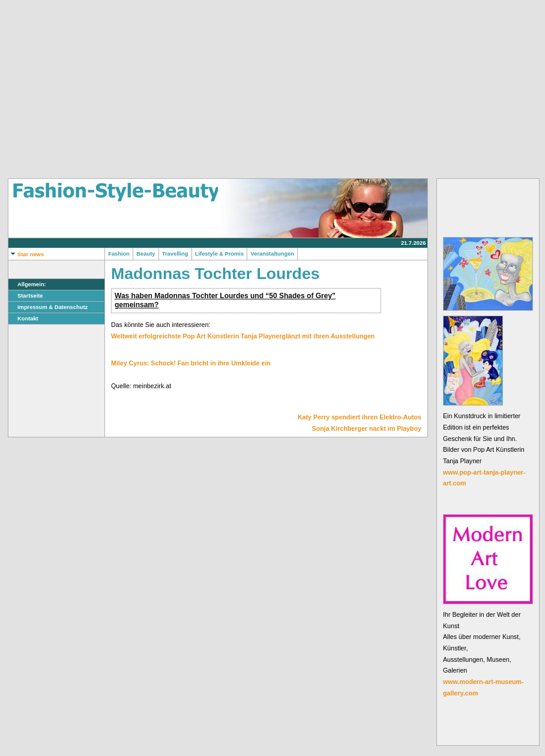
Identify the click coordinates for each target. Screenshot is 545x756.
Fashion (119, 254)
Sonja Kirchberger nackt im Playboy (367, 428)
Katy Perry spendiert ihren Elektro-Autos (360, 417)
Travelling (175, 254)
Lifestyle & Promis (220, 254)
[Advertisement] (189, 89)
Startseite (26, 296)
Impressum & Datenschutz (48, 307)
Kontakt (23, 319)
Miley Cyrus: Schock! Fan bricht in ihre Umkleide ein (191, 363)
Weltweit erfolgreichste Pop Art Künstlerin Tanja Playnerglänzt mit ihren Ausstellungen (243, 336)
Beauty (146, 254)
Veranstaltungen (272, 254)
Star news (26, 254)
